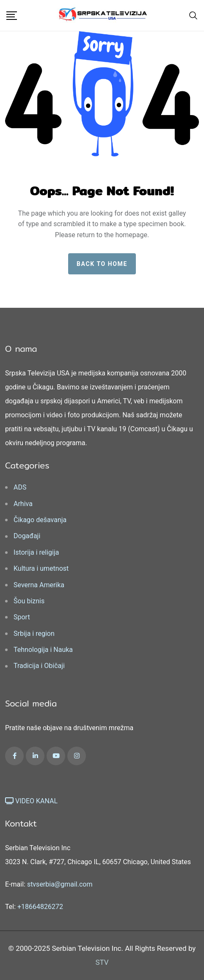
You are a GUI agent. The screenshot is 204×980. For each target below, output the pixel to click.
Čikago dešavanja (40, 520)
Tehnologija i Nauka (43, 650)
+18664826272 (40, 907)
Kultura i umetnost (41, 568)
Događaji (27, 536)
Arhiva (23, 504)
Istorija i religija (36, 552)
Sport (22, 617)
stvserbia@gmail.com (60, 884)
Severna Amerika (39, 585)
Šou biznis (29, 601)
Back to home (102, 264)
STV (102, 962)
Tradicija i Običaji (39, 666)
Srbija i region (34, 634)
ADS (20, 487)
